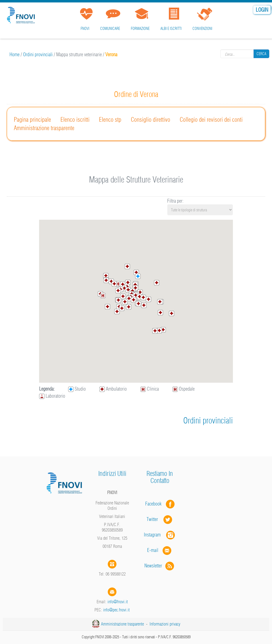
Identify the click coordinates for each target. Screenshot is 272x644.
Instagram (160, 535)
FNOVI (85, 29)
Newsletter (160, 566)
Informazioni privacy (165, 624)
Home (15, 54)
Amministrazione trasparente (44, 128)
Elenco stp (110, 120)
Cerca (261, 54)
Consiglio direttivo (151, 120)
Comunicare (110, 29)
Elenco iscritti (75, 120)
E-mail (153, 550)
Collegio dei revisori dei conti (211, 120)
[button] (129, 299)
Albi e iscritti (171, 29)
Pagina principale (32, 120)
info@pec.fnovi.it (116, 610)
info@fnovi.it (118, 602)
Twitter (160, 519)
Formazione (140, 29)
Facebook (155, 504)
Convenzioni (202, 29)
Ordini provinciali (38, 54)
